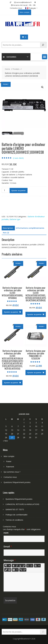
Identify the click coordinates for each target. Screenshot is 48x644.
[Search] (43, 45)
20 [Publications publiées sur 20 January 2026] (12, 434)
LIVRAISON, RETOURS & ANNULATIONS (22, 504)
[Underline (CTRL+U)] (20, 566)
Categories (10, 57)
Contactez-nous (16, 8)
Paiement (10, 467)
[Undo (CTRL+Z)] (21, 570)
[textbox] (24, 582)
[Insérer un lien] (6, 570)
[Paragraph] (37, 566)
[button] (45, 57)
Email (8, 546)
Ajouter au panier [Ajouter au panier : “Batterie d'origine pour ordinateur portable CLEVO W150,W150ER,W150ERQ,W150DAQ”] (11, 312)
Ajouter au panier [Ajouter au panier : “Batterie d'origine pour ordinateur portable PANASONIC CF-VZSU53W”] (34, 372)
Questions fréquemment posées (17, 482)
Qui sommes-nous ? (12, 472)
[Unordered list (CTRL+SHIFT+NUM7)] (28, 566)
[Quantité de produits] (5, 190)
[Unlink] (9, 570)
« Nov (5, 441)
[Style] (8, 566)
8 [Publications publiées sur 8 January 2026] (24, 426)
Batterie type (15, 219)
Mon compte (25, 12)
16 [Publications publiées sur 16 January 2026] (30, 430)
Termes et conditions (14, 520)
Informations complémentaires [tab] (30, 228)
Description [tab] (8, 228)
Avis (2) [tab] (6, 233)
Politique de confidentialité (16, 515)
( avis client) (18, 158)
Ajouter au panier (19, 190)
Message (10, 560)
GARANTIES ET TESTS (15, 509)
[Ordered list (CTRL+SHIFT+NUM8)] (31, 566)
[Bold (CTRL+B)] (13, 566)
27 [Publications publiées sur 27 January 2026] (12, 437)
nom (6, 533)
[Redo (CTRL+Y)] (25, 570)
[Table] (15, 570)
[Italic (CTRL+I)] (17, 566)
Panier (9, 461)
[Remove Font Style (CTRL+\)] (24, 566)
